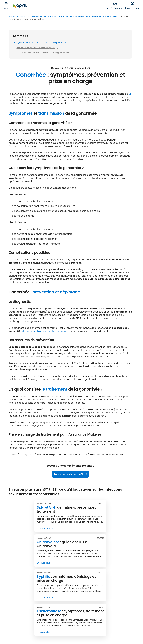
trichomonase (60, 331)
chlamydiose (43, 331)
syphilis (31, 331)
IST (130, 94)
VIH (24, 331)
